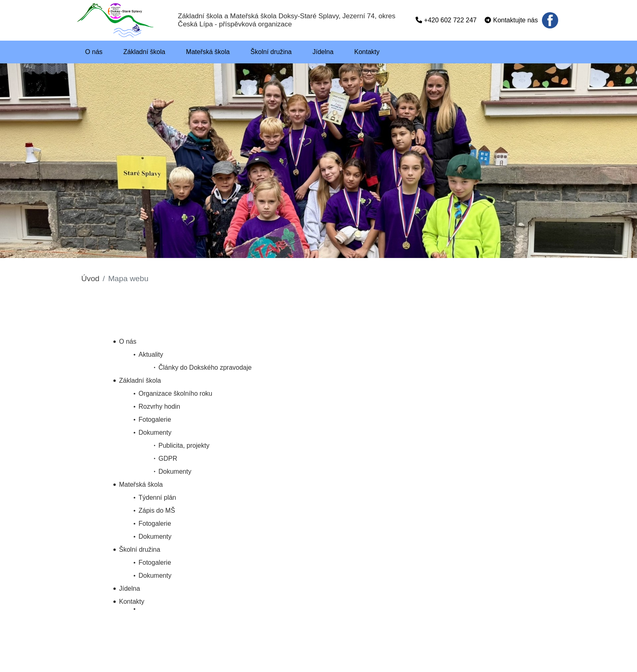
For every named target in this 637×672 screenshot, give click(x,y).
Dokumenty (155, 432)
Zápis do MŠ (157, 511)
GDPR (168, 458)
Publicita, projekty (184, 445)
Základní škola (140, 380)
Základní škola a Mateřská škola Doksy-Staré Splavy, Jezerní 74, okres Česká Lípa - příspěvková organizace (287, 20)
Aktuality (151, 354)
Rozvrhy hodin (159, 406)
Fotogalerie (155, 419)
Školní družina (140, 550)
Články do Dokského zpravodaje (205, 367)
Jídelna (130, 589)
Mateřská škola (141, 484)
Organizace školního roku (175, 393)
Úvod (90, 279)
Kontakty (132, 602)
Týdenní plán (157, 497)
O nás (128, 341)
